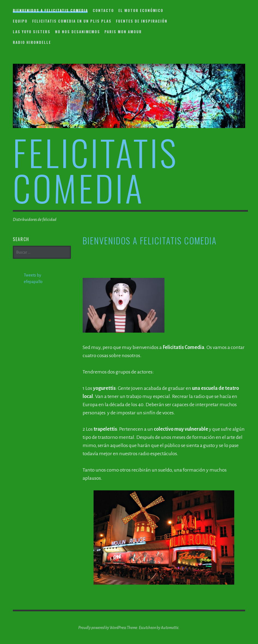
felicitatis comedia (96, 170)
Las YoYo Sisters (32, 32)
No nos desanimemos (78, 32)
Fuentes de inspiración (142, 21)
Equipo (20, 21)
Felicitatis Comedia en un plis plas (72, 21)
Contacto (103, 10)
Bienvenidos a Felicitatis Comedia (50, 10)
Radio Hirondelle (32, 42)
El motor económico (141, 10)
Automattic (170, 628)
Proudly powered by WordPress (102, 628)
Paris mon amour (123, 32)
